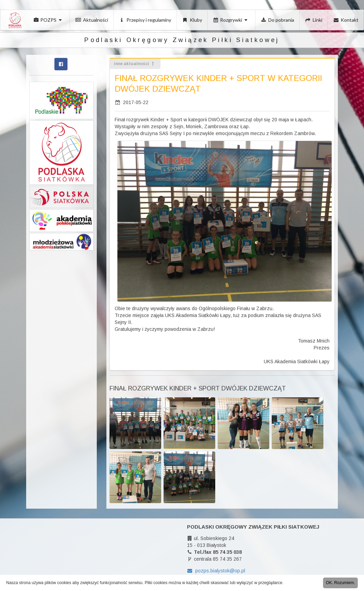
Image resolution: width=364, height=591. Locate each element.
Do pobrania (278, 20)
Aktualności (92, 20)
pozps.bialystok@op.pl (216, 571)
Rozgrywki (231, 20)
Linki (314, 20)
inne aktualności (134, 64)
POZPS (48, 20)
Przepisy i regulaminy (145, 20)
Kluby (192, 20)
